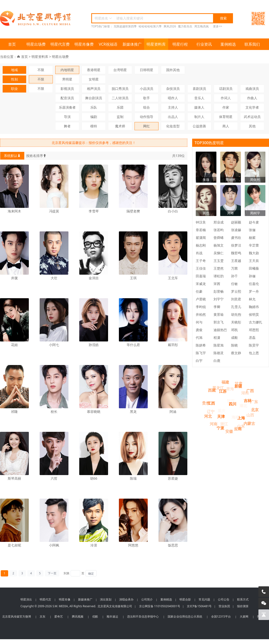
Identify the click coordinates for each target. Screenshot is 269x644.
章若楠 (201, 230)
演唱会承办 (126, 599)
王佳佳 (201, 268)
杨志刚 (201, 245)
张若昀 (219, 230)
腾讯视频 (78, 616)
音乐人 (199, 98)
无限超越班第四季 (125, 26)
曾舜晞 (219, 238)
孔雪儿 (236, 307)
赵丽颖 (236, 222)
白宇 (199, 361)
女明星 (94, 79)
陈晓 (234, 345)
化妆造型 (173, 126)
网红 (147, 126)
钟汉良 (201, 222)
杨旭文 (219, 245)
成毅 (234, 337)
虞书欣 (236, 238)
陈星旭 (219, 345)
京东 (43, 616)
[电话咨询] (264, 592)
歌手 (147, 98)
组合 (147, 107)
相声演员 (94, 89)
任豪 (199, 291)
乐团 (120, 107)
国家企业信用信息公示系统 (185, 616)
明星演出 (26, 599)
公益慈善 (199, 126)
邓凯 (234, 330)
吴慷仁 (219, 253)
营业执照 (224, 606)
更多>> (218, 26)
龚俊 (199, 330)
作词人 (226, 98)
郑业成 (219, 222)
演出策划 (106, 599)
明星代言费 (60, 44)
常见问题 (204, 599)
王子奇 (201, 261)
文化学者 (252, 107)
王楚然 (219, 268)
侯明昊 (254, 314)
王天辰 (254, 261)
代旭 (199, 337)
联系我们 (252, 44)
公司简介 (147, 599)
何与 (199, 322)
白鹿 (217, 361)
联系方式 (243, 599)
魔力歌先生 (185, 26)
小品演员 (147, 89)
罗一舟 (254, 291)
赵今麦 (254, 222)
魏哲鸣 (236, 253)
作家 (226, 107)
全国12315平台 (221, 616)
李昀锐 (201, 307)
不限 (41, 70)
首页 (12, 44)
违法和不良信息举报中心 (143, 616)
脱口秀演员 (120, 89)
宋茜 (217, 284)
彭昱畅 (219, 291)
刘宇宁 (219, 299)
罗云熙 (236, 291)
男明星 (67, 79)
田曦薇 (254, 268)
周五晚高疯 (202, 26)
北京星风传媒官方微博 (17, 616)
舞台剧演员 (94, 98)
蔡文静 (236, 353)
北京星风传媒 (36, 18)
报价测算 (243, 606)
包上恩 (254, 353)
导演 (67, 117)
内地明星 (67, 70)
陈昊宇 (254, 345)
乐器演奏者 (67, 107)
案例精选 (228, 44)
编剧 (94, 117)
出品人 (173, 117)
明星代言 (45, 599)
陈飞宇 (201, 353)
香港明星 (94, 70)
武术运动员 (252, 117)
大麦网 (244, 616)
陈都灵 (219, 353)
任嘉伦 (254, 284)
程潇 (217, 337)
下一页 (52, 573)
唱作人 (173, 98)
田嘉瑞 (201, 276)
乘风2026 (170, 26)
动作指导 (147, 117)
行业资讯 (204, 44)
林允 (252, 299)
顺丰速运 (112, 616)
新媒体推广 (132, 44)
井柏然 (201, 314)
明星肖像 (65, 599)
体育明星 (226, 117)
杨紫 (252, 238)
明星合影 (185, 599)
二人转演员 (120, 98)
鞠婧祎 (254, 307)
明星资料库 (156, 44)
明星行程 (180, 44)
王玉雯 (219, 261)
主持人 (173, 107)
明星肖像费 (84, 44)
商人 (226, 126)
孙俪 (252, 276)
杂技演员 (173, 89)
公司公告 (224, 599)
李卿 (217, 307)
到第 (67, 573)
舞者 (67, 126)
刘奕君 (236, 299)
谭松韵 (219, 276)
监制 (120, 117)
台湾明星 (120, 70)
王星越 (236, 261)
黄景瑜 (219, 314)
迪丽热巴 (220, 330)
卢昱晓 (201, 299)
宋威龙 (201, 284)
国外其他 (173, 70)
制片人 (199, 117)
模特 (94, 126)
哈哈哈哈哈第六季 (150, 26)
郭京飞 (219, 322)
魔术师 (120, 126)
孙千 (234, 276)
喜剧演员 (199, 89)
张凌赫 (236, 230)
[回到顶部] (264, 615)
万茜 (234, 268)
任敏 (234, 284)
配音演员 (67, 98)
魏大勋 (254, 253)
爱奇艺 (59, 616)
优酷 (95, 616)
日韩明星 (147, 70)
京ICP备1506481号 (199, 606)
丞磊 (252, 337)
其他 (252, 126)
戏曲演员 (252, 89)
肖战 (199, 253)
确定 (91, 574)
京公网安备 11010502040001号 (160, 606)
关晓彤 (236, 322)
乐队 (94, 107)
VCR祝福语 (108, 44)
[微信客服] (264, 603)
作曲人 (252, 98)
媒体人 (199, 107)
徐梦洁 (236, 245)
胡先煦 (236, 314)
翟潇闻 (201, 238)
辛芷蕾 (254, 245)
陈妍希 (201, 345)
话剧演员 (226, 89)
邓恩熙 (254, 330)
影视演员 (67, 89)
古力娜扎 (256, 322)
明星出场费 (36, 44)
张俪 (252, 230)
